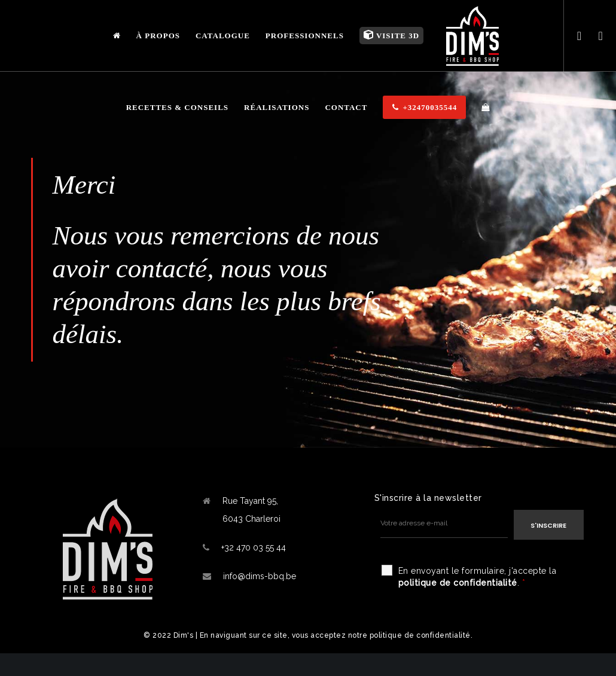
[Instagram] (596, 36)
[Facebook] (575, 36)
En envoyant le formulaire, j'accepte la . (478, 577)
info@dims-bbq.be (260, 576)
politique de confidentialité (458, 583)
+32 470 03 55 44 (254, 547)
